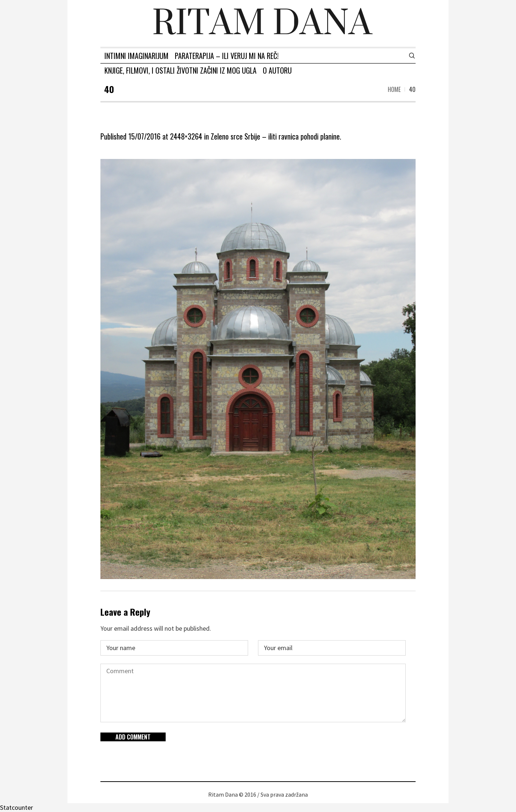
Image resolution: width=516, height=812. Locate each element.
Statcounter (16, 807)
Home (394, 89)
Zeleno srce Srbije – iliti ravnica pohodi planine (275, 136)
